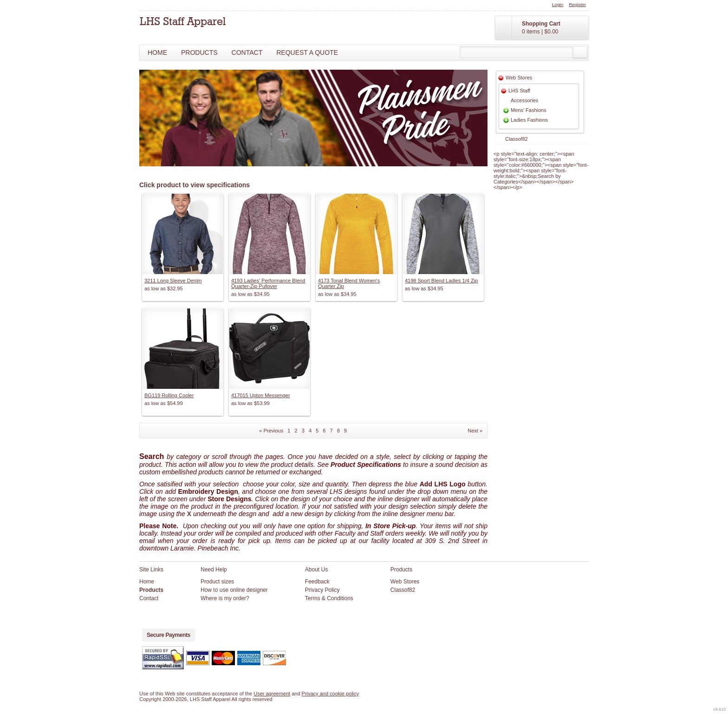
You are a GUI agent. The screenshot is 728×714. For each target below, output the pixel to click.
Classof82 (517, 139)
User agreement (272, 694)
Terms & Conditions (329, 598)
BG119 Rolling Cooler (169, 395)
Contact (247, 52)
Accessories (524, 100)
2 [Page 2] (296, 431)
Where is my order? (225, 598)
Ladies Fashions (529, 120)
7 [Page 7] (331, 431)
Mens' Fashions (529, 110)
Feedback (317, 582)
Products (199, 52)
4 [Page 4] (310, 431)
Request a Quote (307, 52)
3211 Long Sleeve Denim (173, 281)
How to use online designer (234, 590)
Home (157, 52)
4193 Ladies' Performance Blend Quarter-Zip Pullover (268, 283)
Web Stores (519, 78)
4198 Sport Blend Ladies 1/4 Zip (441, 281)
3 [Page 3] (303, 431)
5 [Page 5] (317, 431)
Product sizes (217, 582)
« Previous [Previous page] (271, 431)
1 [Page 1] (289, 431)
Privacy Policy (322, 590)
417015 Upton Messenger (261, 395)
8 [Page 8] (338, 431)
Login (558, 4)
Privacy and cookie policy (331, 694)
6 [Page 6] (324, 431)
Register (577, 4)
